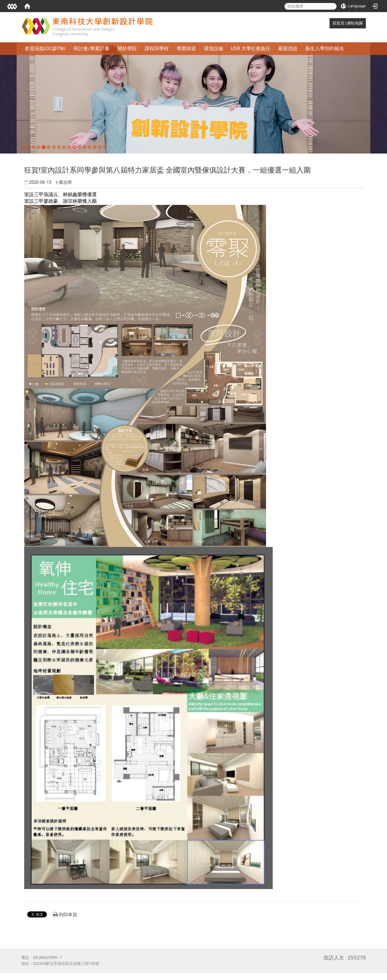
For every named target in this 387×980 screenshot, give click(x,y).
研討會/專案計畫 (91, 49)
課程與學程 (157, 49)
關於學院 (127, 49)
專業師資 (186, 49)
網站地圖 (355, 23)
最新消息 (288, 49)
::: (329, 23)
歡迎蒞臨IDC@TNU (45, 49)
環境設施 (213, 49)
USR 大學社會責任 (251, 49)
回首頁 (338, 23)
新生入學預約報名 (325, 49)
